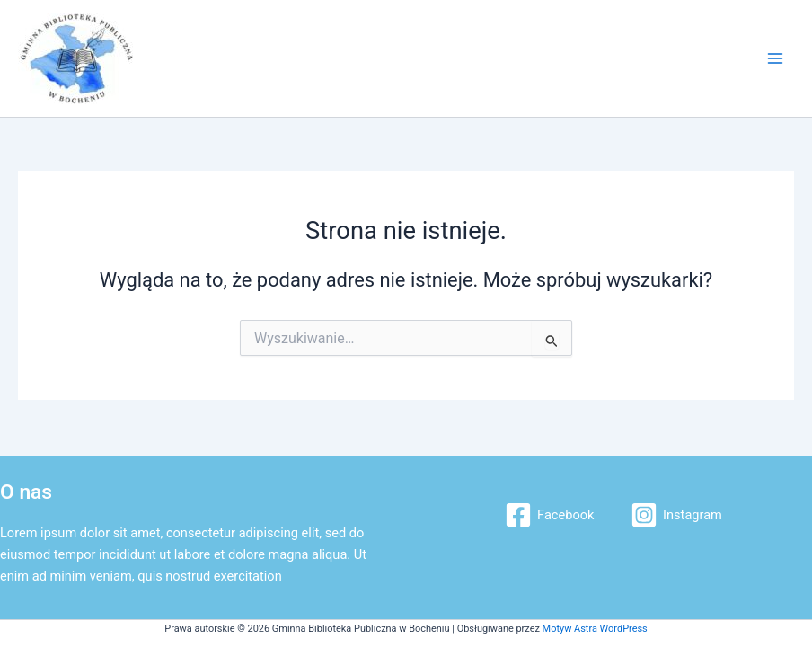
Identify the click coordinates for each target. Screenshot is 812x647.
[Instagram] (676, 515)
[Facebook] (549, 515)
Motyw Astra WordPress (595, 629)
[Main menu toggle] (775, 58)
